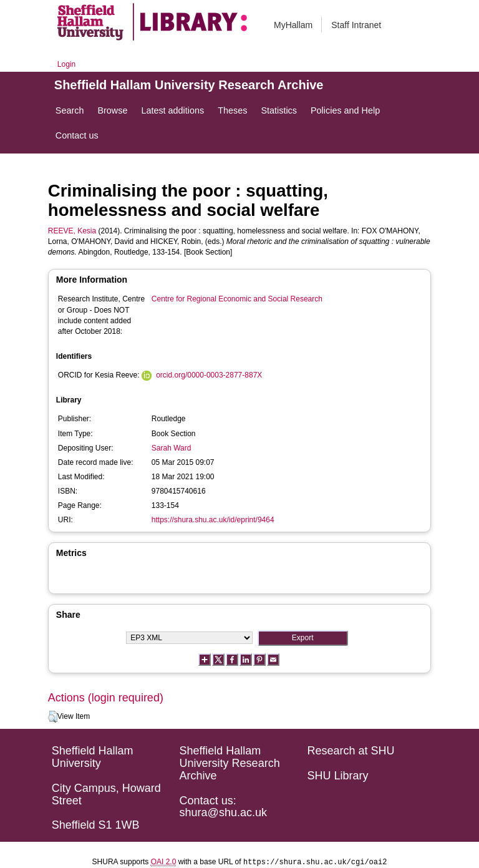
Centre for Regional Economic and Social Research (237, 299)
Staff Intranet (356, 25)
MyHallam (293, 25)
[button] (53, 717)
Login (66, 64)
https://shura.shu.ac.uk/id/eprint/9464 (213, 520)
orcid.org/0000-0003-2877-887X (209, 375)
